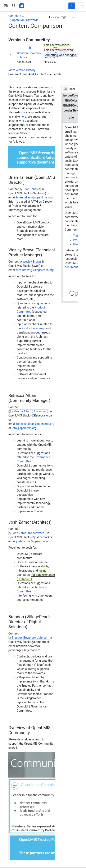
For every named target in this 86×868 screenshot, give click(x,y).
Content (13, 16)
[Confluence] (22, 6)
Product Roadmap (33, 328)
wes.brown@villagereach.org (35, 270)
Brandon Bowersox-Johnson (30, 638)
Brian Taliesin (31, 189)
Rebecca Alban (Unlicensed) (30, 411)
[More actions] (74, 17)
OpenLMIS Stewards (25, 20)
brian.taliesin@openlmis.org (35, 197)
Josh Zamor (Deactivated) (29, 533)
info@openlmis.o (23, 428)
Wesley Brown (32, 262)
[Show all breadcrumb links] (23, 16)
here (23, 117)
